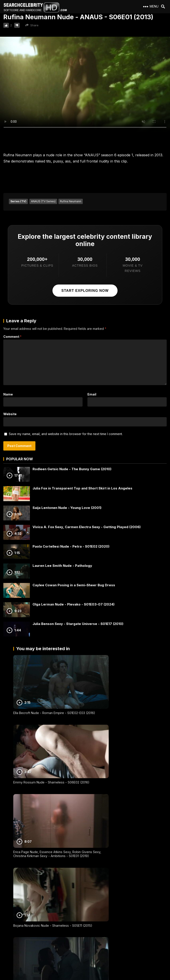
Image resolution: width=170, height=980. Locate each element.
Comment (12, 337)
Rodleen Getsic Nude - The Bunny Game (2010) (72, 469)
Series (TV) (18, 201)
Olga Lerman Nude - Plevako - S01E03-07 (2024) (73, 604)
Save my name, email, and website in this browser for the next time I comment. (66, 434)
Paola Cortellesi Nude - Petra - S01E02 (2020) (71, 546)
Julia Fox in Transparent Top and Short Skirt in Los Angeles (82, 488)
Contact (11, 933)
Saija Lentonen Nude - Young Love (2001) (67, 508)
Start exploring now (85, 291)
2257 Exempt (14, 925)
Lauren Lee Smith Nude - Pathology (62, 566)
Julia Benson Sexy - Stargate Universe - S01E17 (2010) (78, 624)
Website (10, 414)
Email (92, 394)
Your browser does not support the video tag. (85, 84)
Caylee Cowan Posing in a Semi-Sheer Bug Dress (74, 585)
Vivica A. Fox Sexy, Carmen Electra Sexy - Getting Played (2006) (87, 527)
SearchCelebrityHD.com (89, 977)
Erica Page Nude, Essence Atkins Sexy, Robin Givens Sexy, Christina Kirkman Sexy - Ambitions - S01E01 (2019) (47, 762)
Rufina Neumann (71, 201)
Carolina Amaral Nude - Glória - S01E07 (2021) (121, 876)
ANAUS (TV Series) (43, 201)
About (9, 917)
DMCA (10, 941)
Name (8, 394)
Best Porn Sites (15, 948)
